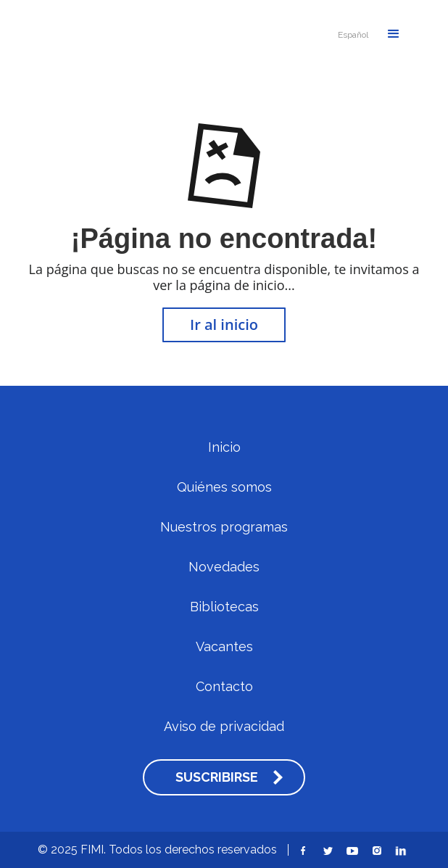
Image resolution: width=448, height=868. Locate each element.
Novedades (224, 567)
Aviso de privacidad (224, 727)
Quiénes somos (224, 487)
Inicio (224, 447)
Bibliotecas (224, 607)
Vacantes (224, 647)
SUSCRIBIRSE (217, 777)
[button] (353, 34)
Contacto (224, 687)
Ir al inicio (224, 325)
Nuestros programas (224, 527)
